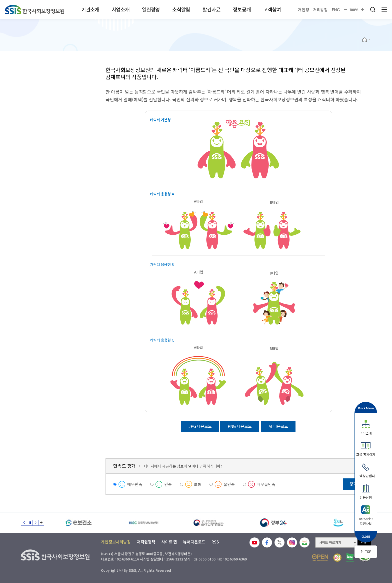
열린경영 (151, 9)
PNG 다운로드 (240, 426)
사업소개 (121, 9)
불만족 (229, 484)
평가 (353, 484)
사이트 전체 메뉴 (384, 10)
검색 (373, 10)
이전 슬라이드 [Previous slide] (24, 523)
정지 (30, 523)
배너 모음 (41, 523)
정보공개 (242, 9)
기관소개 (90, 9)
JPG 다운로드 (200, 426)
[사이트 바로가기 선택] (336, 542)
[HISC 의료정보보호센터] (143, 523)
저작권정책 (146, 542)
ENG (336, 10)
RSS (215, 542)
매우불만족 (266, 484)
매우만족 (135, 484)
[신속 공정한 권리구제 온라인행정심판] (208, 523)
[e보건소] (78, 523)
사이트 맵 (169, 542)
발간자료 (211, 9)
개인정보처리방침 (313, 10)
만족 (168, 484)
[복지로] (338, 523)
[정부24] (273, 523)
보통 (198, 484)
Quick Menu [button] (366, 408)
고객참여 (272, 9)
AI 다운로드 (278, 426)
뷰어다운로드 (194, 542)
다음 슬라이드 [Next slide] (35, 523)
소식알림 (181, 9)
